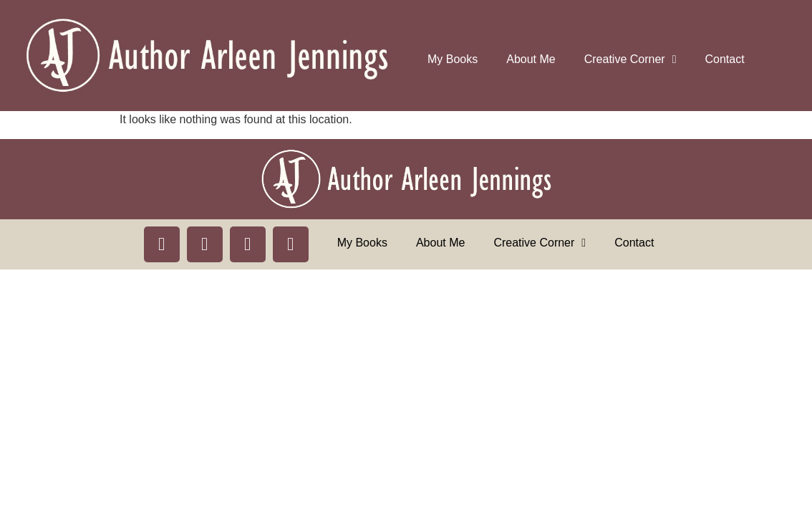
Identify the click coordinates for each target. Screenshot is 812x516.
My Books (453, 59)
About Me (531, 59)
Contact (725, 59)
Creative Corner (630, 59)
